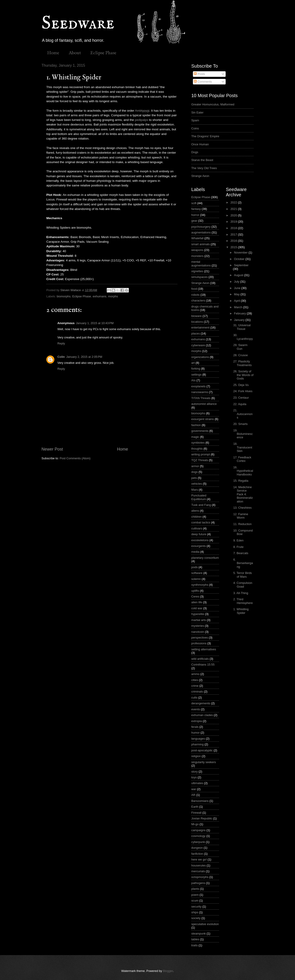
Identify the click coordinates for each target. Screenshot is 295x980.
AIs (193, 380)
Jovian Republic (202, 818)
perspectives (200, 638)
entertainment (200, 327)
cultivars (197, 528)
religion (196, 756)
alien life (197, 602)
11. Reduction (242, 524)
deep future (199, 534)
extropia (197, 721)
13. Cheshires (242, 508)
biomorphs (64, 296)
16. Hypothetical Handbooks (243, 471)
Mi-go (195, 824)
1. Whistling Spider (241, 611)
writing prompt (201, 454)
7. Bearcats (241, 553)
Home (53, 53)
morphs (113, 296)
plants (195, 889)
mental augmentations (201, 263)
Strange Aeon (200, 176)
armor (195, 466)
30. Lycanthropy (243, 337)
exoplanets (198, 386)
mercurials (198, 871)
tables (195, 939)
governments (200, 431)
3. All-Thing (241, 593)
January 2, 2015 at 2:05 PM (84, 357)
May (237, 294)
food (194, 289)
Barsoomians (200, 801)
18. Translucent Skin (243, 447)
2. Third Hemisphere (243, 601)
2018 (234, 228)
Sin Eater (197, 112)
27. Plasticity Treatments (242, 363)
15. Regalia (241, 481)
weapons (197, 250)
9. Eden (238, 540)
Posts (199, 74)
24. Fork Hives (243, 391)
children (196, 517)
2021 (234, 209)
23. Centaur (241, 398)
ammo (195, 674)
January (240, 320)
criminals (197, 692)
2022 (234, 202)
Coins (195, 128)
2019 (234, 222)
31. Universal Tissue (242, 327)
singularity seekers (204, 762)
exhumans (99, 296)
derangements (201, 703)
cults (194, 698)
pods (195, 567)
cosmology (198, 836)
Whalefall (197, 238)
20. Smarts (240, 424)
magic (195, 437)
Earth (195, 807)
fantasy (196, 209)
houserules (199, 865)
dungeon (197, 848)
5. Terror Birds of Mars (243, 575)
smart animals (201, 244)
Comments (203, 82)
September (241, 265)
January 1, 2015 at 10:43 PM (95, 323)
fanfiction (197, 854)
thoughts (197, 449)
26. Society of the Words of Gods (243, 375)
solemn (196, 579)
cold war (197, 608)
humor (196, 733)
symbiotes (198, 443)
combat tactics (201, 522)
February (240, 313)
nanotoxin (198, 632)
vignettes (197, 271)
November (241, 252)
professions (199, 643)
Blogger (168, 971)
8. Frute (238, 547)
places (196, 333)
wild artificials (200, 659)
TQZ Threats (200, 460)
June (238, 288)
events (196, 709)
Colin (61, 357)
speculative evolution (205, 924)
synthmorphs (200, 585)
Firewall (196, 813)
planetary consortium (205, 558)
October (240, 259)
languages (198, 739)
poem (195, 895)
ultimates (197, 783)
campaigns (198, 830)
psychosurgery (201, 227)
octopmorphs (200, 877)
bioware (196, 316)
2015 (234, 247)
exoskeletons (200, 540)
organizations (200, 357)
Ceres (195, 596)
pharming (198, 744)
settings (196, 375)
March (238, 307)
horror (195, 215)
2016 (234, 241)
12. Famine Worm (241, 516)
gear (194, 221)
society (196, 918)
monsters (197, 256)
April (237, 301)
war (194, 789)
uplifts (195, 591)
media (195, 552)
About (75, 53)
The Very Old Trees (204, 168)
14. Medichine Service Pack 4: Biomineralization (243, 494)
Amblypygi (142, 111)
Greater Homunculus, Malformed (213, 104)
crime (195, 686)
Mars (195, 490)
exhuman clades (202, 715)
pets (194, 478)
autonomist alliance (204, 404)
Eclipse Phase (103, 53)
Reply (61, 343)
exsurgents (199, 546)
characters (198, 300)
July (237, 282)
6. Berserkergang (243, 563)
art (193, 363)
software (197, 573)
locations (197, 322)
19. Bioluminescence (243, 434)
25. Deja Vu (241, 385)
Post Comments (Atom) (75, 458)
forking (196, 369)
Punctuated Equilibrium (199, 497)
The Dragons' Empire (205, 136)
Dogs (195, 152)
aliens (195, 511)
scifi (194, 203)
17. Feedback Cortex (242, 459)
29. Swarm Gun (240, 347)
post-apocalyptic (202, 750)
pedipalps (142, 120)
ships (195, 912)
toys (194, 777)
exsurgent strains (203, 419)
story (195, 772)
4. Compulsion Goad (243, 585)
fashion (196, 425)
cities (195, 680)
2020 (234, 215)
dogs (195, 472)
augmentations (201, 232)
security (196, 907)
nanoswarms (200, 392)
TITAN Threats (201, 398)
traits (195, 945)
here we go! (199, 859)
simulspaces (199, 277)
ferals (195, 727)
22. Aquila (240, 404)
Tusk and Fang (201, 505)
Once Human (200, 144)
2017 (234, 235)
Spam (195, 120)
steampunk (199, 934)
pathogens (198, 883)
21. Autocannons (243, 414)
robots (195, 295)
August (239, 275)
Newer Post (52, 449)
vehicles (197, 484)
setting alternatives (204, 649)
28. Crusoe (240, 355)
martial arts (199, 620)
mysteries (198, 626)
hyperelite (198, 614)
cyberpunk (198, 842)
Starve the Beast (202, 160)
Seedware (78, 24)
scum (195, 901)
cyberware (198, 345)
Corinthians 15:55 (203, 665)
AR (193, 795)
